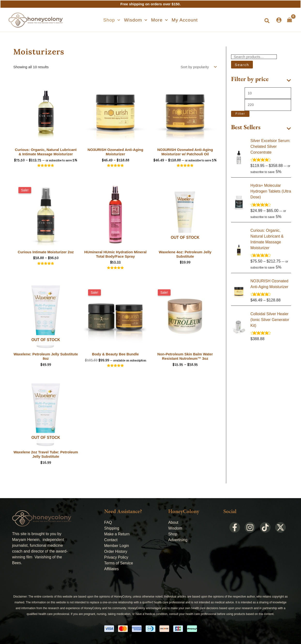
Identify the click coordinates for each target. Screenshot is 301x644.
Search (242, 65)
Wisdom (175, 528)
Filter (240, 114)
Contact (111, 540)
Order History (116, 551)
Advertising (178, 540)
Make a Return (117, 534)
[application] (117, 20)
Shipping (112, 528)
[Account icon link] (279, 20)
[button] (112, 20)
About (173, 522)
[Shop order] (198, 67)
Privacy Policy (116, 557)
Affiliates (112, 569)
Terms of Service (119, 563)
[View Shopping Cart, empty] (290, 20)
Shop (173, 534)
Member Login (117, 546)
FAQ (108, 522)
